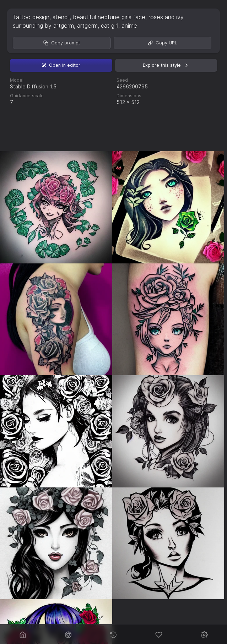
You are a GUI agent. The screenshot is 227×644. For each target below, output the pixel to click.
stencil (61, 17)
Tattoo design (31, 17)
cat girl (110, 26)
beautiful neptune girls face (109, 17)
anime (129, 26)
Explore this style (166, 65)
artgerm (87, 26)
